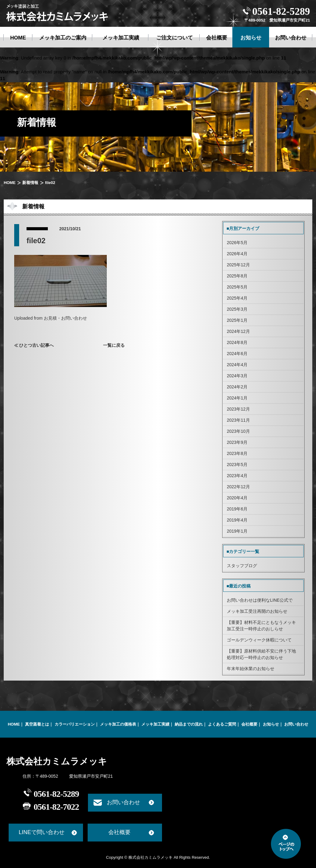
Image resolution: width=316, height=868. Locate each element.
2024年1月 (237, 398)
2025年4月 (237, 298)
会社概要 (249, 724)
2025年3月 (237, 309)
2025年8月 (237, 276)
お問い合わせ (296, 724)
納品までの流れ (189, 724)
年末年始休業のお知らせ (251, 669)
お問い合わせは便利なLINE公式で (260, 600)
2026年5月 (237, 243)
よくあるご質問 (222, 724)
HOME (10, 183)
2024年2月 (237, 387)
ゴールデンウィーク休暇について (259, 640)
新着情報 (30, 183)
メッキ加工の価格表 (118, 724)
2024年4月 (237, 365)
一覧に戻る (114, 345)
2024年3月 (237, 376)
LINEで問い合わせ (41, 832)
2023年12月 (238, 409)
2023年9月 (237, 442)
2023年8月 (237, 453)
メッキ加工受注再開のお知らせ (257, 611)
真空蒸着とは (37, 724)
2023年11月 (238, 420)
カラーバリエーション (75, 724)
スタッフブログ (242, 566)
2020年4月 (237, 498)
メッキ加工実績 (155, 724)
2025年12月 (238, 265)
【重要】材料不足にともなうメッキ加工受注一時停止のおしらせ (261, 626)
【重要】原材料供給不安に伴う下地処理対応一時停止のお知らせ (261, 654)
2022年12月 (238, 487)
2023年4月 (237, 476)
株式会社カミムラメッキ (57, 761)
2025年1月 (237, 320)
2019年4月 (237, 520)
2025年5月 (237, 287)
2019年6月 (237, 509)
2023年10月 (238, 431)
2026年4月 (237, 254)
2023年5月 (237, 465)
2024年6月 (237, 354)
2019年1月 (237, 531)
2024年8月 (237, 342)
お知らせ (271, 724)
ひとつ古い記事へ (36, 345)
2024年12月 (238, 331)
